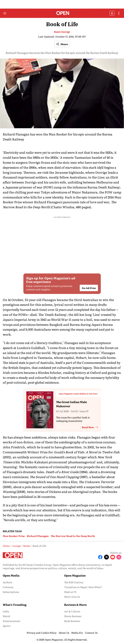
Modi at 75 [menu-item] (70, 592)
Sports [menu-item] (7, 626)
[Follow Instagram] (119, 557)
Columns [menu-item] (8, 587)
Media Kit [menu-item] (77, 633)
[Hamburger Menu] (5, 13)
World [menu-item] (6, 616)
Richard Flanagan (38, 536)
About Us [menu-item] (64, 633)
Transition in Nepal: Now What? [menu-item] (83, 587)
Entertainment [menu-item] (12, 621)
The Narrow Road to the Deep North (73, 536)
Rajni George (62, 32)
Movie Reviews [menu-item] (73, 616)
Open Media (11, 575)
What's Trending (15, 605)
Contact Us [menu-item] (91, 633)
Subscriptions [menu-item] (11, 592)
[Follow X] (106, 557)
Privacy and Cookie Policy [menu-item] (42, 633)
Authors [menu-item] (7, 582)
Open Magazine (75, 575)
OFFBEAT (112, 13)
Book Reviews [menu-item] (72, 621)
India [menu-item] (6, 611)
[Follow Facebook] (100, 557)
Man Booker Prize (14, 536)
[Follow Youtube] (113, 557)
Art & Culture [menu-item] (72, 611)
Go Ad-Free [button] (89, 288)
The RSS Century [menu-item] (74, 582)
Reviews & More (75, 605)
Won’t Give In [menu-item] (72, 597)
